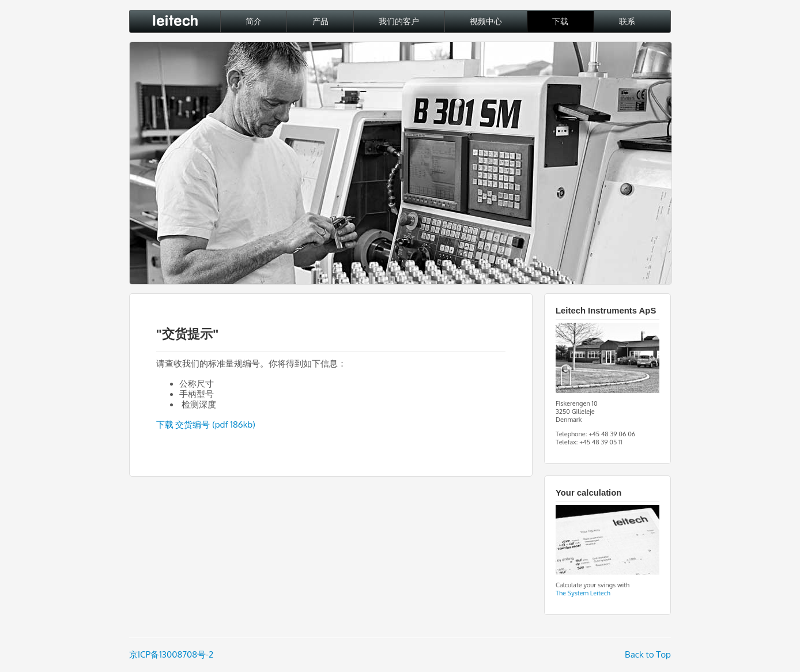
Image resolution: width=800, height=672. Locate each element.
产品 (320, 21)
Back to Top (648, 654)
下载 (560, 21)
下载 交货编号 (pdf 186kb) (206, 424)
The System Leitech (583, 593)
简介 (254, 21)
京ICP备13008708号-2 (171, 654)
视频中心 (486, 21)
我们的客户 (399, 21)
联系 (627, 21)
